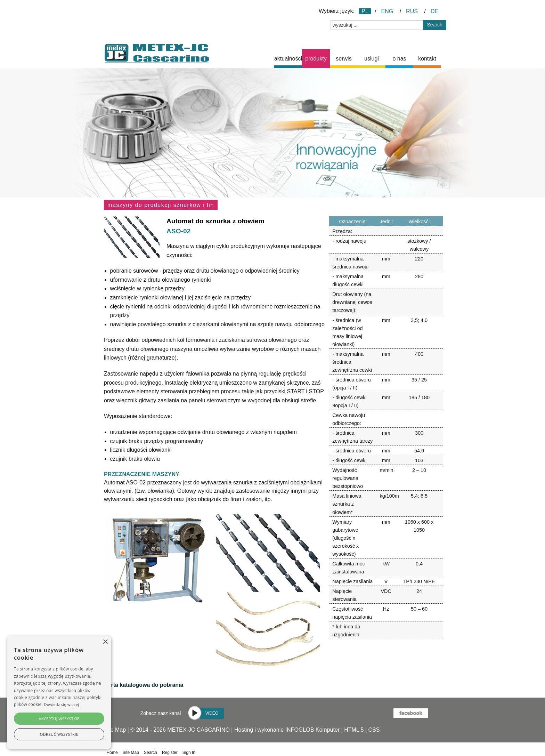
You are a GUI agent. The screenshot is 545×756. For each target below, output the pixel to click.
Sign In (189, 753)
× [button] (105, 642)
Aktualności (288, 59)
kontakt (427, 59)
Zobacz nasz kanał (161, 713)
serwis (344, 59)
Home (112, 753)
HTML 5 (354, 730)
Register (170, 753)
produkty (316, 59)
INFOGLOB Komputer (313, 730)
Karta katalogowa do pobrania (144, 685)
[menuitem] (288, 59)
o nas (399, 59)
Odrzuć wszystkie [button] (59, 734)
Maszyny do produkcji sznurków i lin (161, 205)
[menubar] (358, 59)
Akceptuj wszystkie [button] (59, 719)
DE (434, 11)
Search (151, 753)
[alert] (59, 693)
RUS (412, 11)
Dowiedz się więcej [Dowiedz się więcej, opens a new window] (61, 704)
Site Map (115, 730)
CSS (374, 730)
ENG (387, 11)
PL (365, 11)
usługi (372, 59)
